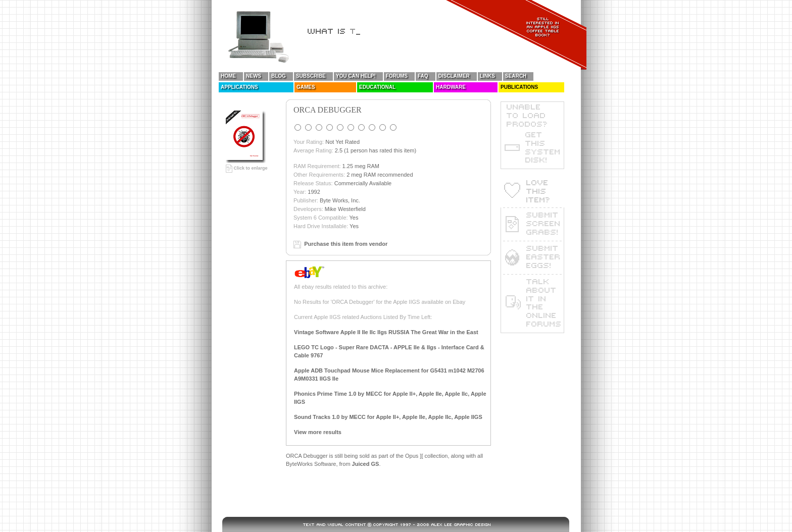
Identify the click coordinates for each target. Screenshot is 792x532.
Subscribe (311, 76)
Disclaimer (454, 76)
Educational (377, 87)
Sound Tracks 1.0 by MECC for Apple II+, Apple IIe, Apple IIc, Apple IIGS (388, 417)
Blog (279, 76)
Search (516, 76)
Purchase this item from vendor (346, 244)
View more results (318, 432)
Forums (397, 76)
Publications (519, 87)
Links (487, 76)
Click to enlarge (247, 168)
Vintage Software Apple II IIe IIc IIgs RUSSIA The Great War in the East (386, 332)
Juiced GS (366, 464)
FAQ (423, 76)
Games (306, 87)
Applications (239, 87)
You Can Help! (356, 76)
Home (228, 76)
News (254, 76)
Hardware (451, 87)
